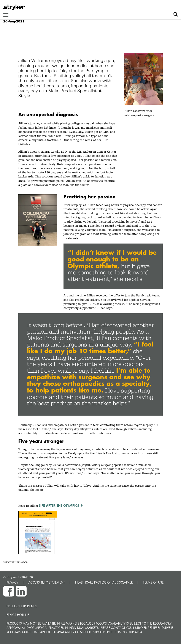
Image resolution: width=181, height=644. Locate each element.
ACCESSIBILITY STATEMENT (47, 582)
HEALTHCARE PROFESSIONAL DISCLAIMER (104, 582)
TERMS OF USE (153, 582)
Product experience (22, 606)
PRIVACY (12, 582)
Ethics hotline (18, 615)
